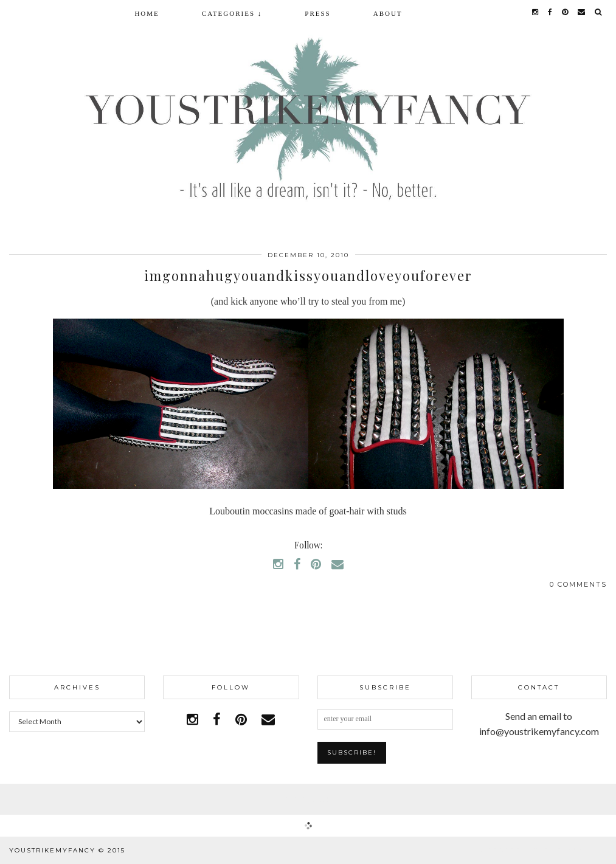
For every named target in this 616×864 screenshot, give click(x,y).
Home (147, 13)
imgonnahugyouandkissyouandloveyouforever (308, 275)
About (388, 13)
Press (317, 13)
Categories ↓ (232, 13)
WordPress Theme (521, 850)
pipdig (593, 850)
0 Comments (578, 584)
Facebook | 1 (308, 799)
